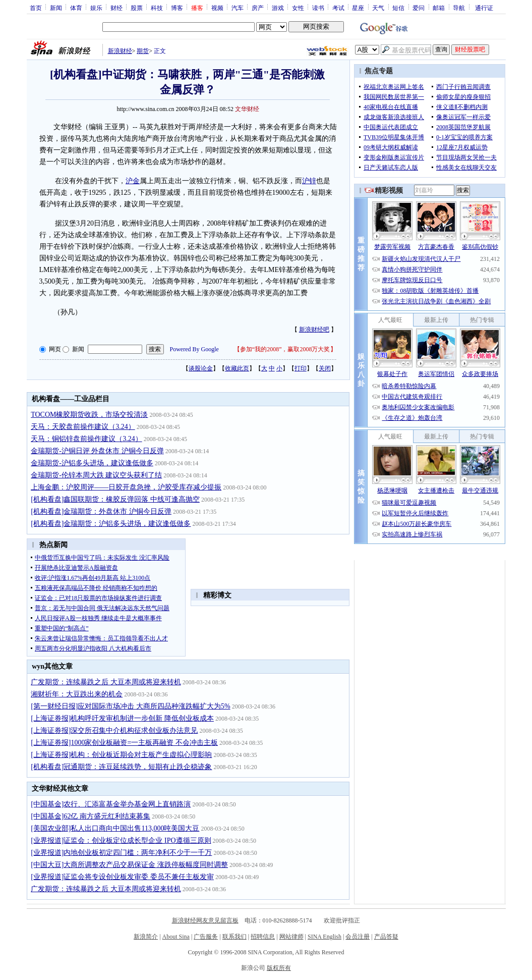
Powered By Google (194, 349)
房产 (258, 8)
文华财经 (247, 109)
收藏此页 (237, 368)
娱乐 (96, 8)
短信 (398, 8)
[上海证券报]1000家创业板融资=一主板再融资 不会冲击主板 (124, 743)
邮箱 (439, 8)
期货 (143, 51)
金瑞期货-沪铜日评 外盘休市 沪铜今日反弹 (97, 451)
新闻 (56, 8)
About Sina (176, 937)
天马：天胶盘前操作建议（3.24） (83, 427)
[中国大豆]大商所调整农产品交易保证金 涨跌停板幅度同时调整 (129, 865)
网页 (55, 349)
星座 (358, 8)
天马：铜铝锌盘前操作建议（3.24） (86, 439)
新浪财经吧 (314, 330)
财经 (116, 8)
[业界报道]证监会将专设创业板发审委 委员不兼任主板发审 (122, 877)
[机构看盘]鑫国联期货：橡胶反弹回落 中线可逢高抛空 (115, 499)
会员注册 (358, 937)
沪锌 (309, 181)
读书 (318, 8)
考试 (338, 8)
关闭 (325, 368)
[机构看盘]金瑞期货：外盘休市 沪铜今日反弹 (101, 511)
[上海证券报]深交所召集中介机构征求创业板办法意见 (114, 730)
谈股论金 (201, 368)
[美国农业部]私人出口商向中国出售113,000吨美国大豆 (115, 828)
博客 (177, 8)
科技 (157, 8)
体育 (76, 8)
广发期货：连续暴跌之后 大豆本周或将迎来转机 (106, 682)
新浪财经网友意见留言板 (205, 920)
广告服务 (206, 937)
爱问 (419, 8)
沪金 (133, 181)
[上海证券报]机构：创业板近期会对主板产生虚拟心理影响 (121, 755)
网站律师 (291, 937)
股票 (137, 8)
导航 (459, 8)
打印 (301, 368)
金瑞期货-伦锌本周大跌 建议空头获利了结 (96, 475)
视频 (217, 8)
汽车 (238, 8)
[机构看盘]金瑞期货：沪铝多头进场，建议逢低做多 (111, 524)
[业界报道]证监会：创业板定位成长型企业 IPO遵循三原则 (121, 840)
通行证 (484, 8)
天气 (378, 8)
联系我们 (234, 937)
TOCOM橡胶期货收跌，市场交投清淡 (89, 415)
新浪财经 (120, 51)
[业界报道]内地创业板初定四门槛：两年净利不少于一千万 (121, 853)
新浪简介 (146, 937)
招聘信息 (263, 937)
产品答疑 (386, 937)
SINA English (324, 937)
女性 (298, 8)
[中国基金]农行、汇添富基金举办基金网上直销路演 (111, 804)
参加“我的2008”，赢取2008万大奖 (285, 349)
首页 (36, 8)
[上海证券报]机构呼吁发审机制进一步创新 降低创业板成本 (122, 718)
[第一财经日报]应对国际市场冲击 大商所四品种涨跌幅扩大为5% (131, 706)
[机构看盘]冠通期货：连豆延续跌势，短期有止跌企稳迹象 (121, 767)
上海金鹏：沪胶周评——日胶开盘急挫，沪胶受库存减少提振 (126, 487)
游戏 (278, 8)
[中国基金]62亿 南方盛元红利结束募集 (91, 816)
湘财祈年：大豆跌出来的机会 (77, 694)
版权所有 (279, 968)
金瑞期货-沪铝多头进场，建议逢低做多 (92, 463)
